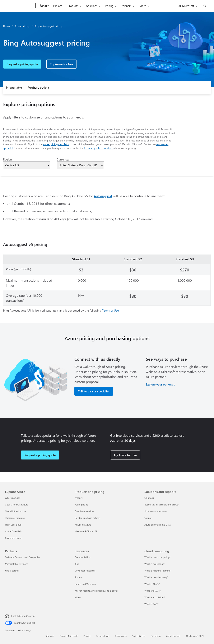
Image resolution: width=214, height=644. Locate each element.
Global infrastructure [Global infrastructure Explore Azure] (16, 511)
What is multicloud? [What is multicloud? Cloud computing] (154, 564)
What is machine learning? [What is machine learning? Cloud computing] (158, 571)
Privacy (87, 636)
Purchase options (39, 87)
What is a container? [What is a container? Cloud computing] (155, 597)
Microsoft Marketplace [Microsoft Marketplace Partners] (17, 564)
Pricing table (14, 87)
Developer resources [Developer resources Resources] (85, 571)
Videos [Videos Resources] (78, 597)
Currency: (63, 159)
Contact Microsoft (69, 636)
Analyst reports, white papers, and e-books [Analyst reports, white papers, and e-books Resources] (96, 591)
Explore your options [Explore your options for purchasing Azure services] (159, 384)
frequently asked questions (99, 148)
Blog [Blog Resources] (77, 564)
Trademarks (121, 636)
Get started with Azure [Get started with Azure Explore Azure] (17, 505)
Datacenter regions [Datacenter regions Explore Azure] (15, 518)
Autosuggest (103, 196)
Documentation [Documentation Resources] (82, 557)
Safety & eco (139, 636)
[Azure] (44, 6)
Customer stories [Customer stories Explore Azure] (14, 538)
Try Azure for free (61, 64)
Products (73, 6)
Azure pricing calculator (56, 144)
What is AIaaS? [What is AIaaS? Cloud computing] (152, 584)
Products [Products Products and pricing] (79, 498)
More (143, 6)
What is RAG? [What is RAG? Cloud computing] (151, 604)
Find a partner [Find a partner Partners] (12, 571)
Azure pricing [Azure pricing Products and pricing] (81, 505)
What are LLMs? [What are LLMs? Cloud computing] (153, 591)
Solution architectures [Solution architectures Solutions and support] (156, 511)
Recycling (156, 636)
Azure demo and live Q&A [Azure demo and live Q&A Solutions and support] (158, 525)
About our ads (173, 636)
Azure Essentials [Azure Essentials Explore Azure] (13, 531)
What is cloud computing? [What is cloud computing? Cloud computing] (157, 557)
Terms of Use (110, 310)
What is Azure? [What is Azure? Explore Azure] (13, 498)
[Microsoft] (19, 6)
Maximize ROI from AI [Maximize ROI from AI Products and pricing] (86, 531)
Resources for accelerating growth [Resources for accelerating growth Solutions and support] (162, 505)
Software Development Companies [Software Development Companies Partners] (23, 557)
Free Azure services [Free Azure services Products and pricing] (84, 511)
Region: (8, 159)
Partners (126, 6)
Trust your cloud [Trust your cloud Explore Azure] (13, 525)
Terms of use (103, 636)
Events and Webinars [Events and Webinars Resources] (85, 584)
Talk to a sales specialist (94, 391)
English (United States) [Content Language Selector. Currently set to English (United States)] (23, 616)
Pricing (109, 6)
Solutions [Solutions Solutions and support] (149, 498)
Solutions (92, 6)
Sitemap (50, 636)
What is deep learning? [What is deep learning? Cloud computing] (156, 577)
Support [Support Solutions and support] (148, 518)
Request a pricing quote (22, 64)
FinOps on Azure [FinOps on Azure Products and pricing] (83, 525)
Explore (58, 6)
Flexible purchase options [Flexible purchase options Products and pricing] (87, 518)
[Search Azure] (204, 5)
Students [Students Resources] (79, 577)
